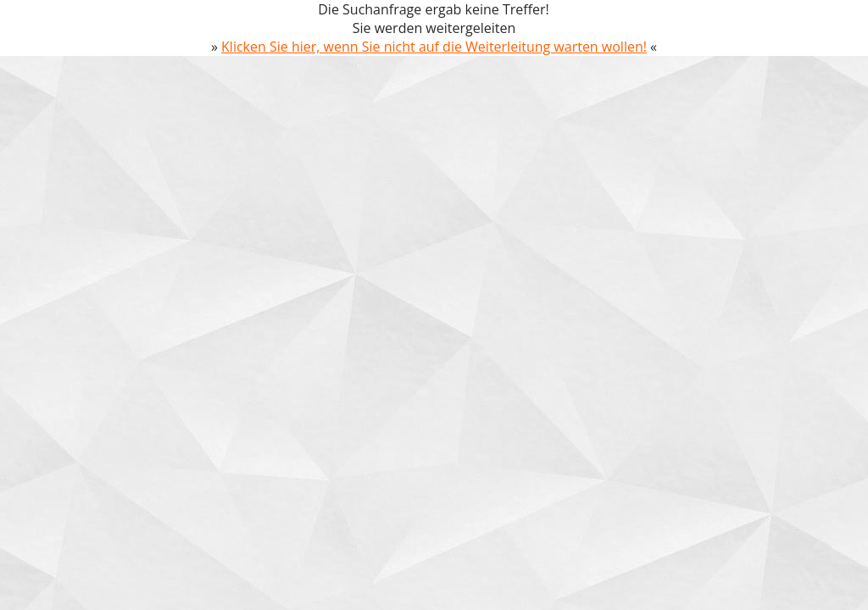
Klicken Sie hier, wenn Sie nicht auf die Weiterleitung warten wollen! (434, 47)
